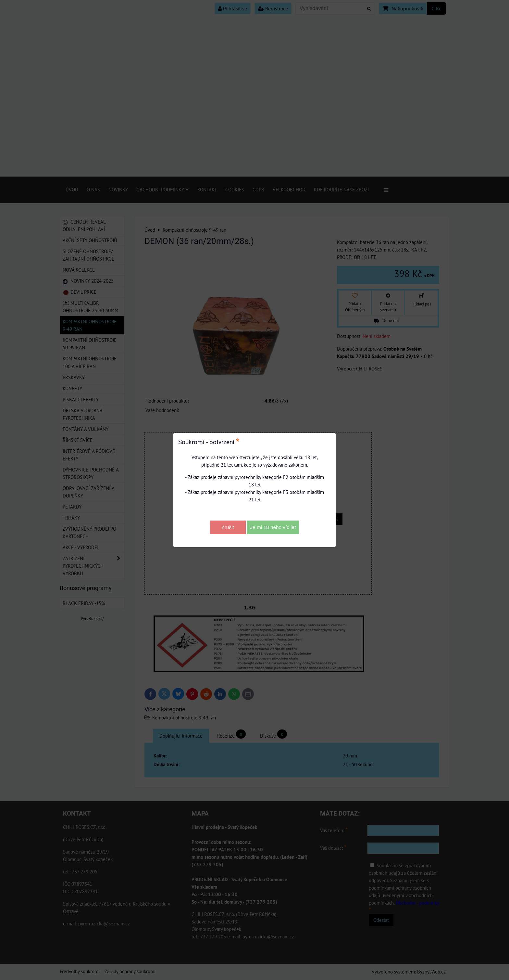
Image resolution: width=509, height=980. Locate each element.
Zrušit (228, 527)
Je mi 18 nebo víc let (273, 527)
